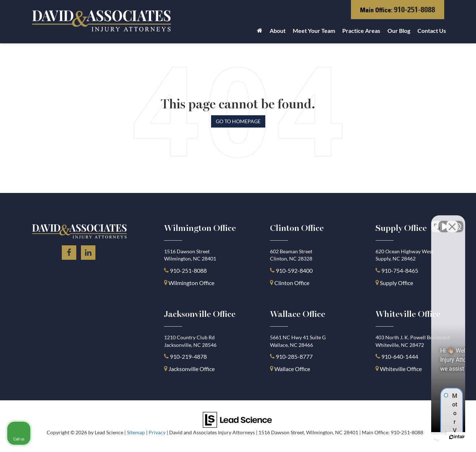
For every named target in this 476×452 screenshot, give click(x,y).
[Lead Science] (237, 419)
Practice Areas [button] (361, 31)
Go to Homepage (238, 121)
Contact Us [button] (432, 31)
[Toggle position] (437, 221)
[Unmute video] (348, 221)
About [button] (278, 31)
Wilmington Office (191, 283)
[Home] (260, 33)
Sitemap (136, 432)
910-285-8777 (294, 356)
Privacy (157, 432)
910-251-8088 (415, 10)
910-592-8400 (294, 270)
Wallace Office (292, 369)
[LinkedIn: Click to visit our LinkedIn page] (88, 251)
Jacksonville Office (192, 369)
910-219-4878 (188, 356)
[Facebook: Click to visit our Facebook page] (69, 251)
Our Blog (399, 31)
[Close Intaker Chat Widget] (452, 221)
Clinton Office (292, 283)
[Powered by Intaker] (415, 437)
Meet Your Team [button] (314, 31)
